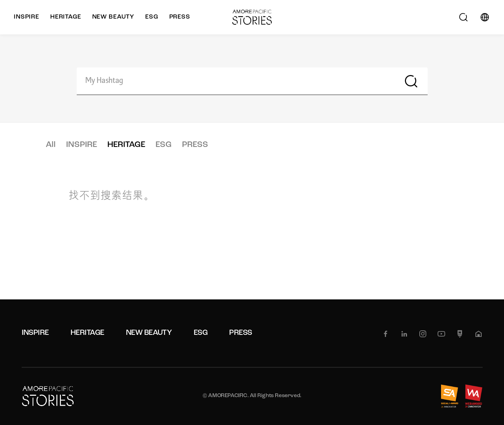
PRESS (195, 145)
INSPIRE (82, 145)
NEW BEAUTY (149, 333)
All (51, 145)
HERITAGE (126, 145)
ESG (164, 145)
